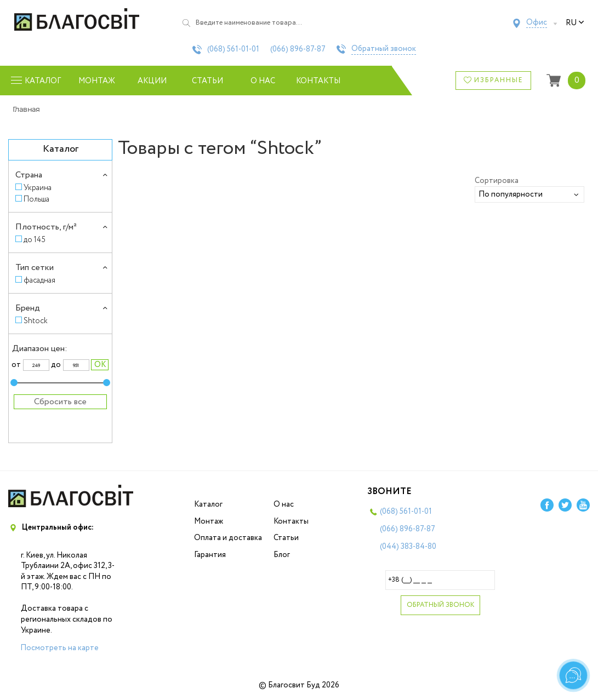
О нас (263, 81)
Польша (36, 199)
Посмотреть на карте (59, 648)
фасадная (39, 280)
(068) (233, 49)
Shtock (36, 321)
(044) (408, 547)
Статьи (207, 81)
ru (575, 23)
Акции (152, 81)
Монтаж (97, 81)
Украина (38, 188)
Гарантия (210, 555)
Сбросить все (60, 402)
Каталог (208, 504)
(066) (298, 49)
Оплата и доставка (228, 538)
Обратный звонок (384, 49)
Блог (282, 555)
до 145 (35, 240)
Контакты (318, 81)
